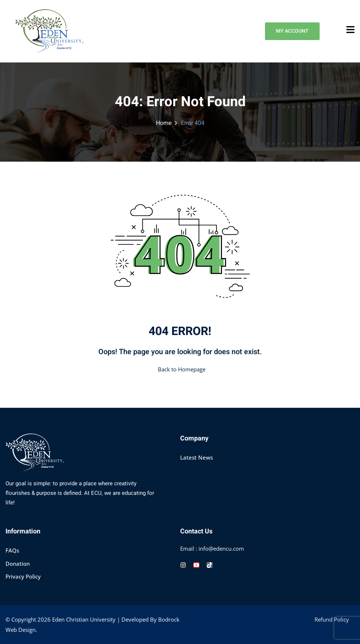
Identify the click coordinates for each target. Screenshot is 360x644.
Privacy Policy (23, 576)
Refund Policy (332, 619)
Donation (18, 564)
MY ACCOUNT (291, 31)
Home (164, 123)
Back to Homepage (180, 369)
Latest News (197, 457)
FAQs (12, 550)
